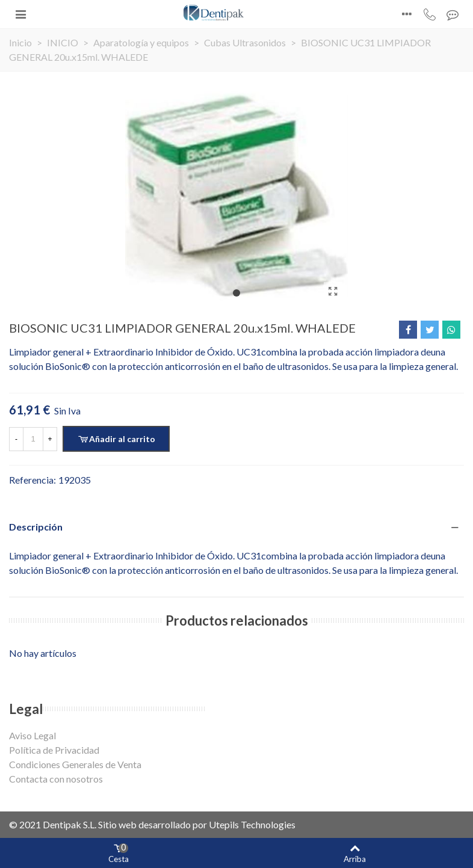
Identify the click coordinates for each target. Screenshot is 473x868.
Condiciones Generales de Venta (75, 764)
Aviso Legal (32, 735)
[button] (236, 293)
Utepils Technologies (252, 824)
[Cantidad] (33, 439)
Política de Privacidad (54, 750)
